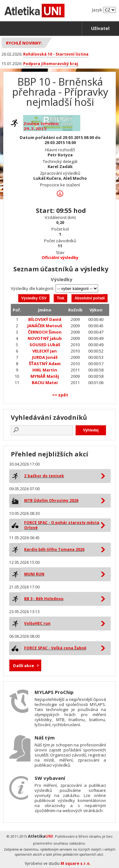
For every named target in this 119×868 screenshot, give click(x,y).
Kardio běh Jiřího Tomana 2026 (54, 549)
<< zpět (60, 395)
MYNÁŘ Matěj (45, 376)
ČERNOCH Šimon (45, 332)
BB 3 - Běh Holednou (44, 599)
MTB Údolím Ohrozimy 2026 (51, 500)
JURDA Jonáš (45, 357)
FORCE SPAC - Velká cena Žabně (55, 648)
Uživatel (100, 28)
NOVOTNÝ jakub (45, 338)
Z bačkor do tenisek (44, 476)
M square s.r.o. (76, 863)
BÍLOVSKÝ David (45, 319)
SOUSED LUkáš (45, 345)
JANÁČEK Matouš (45, 326)
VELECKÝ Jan (45, 351)
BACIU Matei (45, 383)
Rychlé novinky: (24, 43)
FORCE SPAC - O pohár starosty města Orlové (62, 525)
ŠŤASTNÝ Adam (45, 364)
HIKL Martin (45, 370)
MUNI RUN (34, 574)
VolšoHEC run (37, 623)
